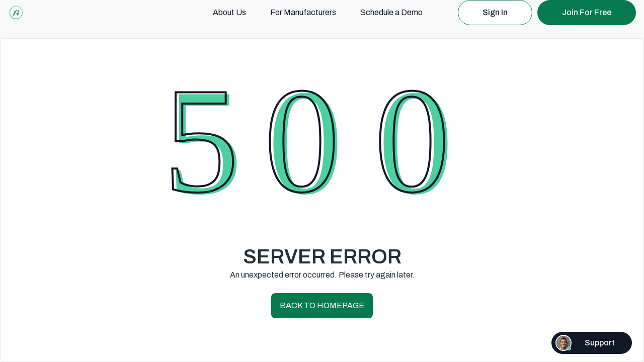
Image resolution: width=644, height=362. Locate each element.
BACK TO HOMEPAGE (322, 305)
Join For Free (587, 12)
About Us (229, 12)
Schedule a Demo (391, 12)
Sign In (495, 12)
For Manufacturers (303, 12)
